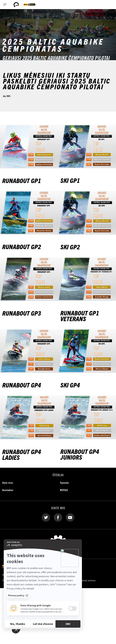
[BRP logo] (16, 5)
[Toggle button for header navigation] (5, 5)
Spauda (64, 483)
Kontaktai (8, 490)
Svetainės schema (87, 580)
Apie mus (8, 483)
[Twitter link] (46, 517)
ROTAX (64, 490)
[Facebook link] (58, 517)
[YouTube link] (70, 517)
